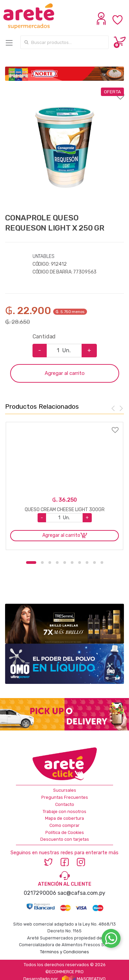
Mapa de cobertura (64, 818)
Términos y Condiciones (64, 952)
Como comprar (64, 825)
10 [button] (102, 563)
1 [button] (31, 563)
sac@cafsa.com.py (81, 893)
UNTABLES (44, 256)
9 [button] (94, 563)
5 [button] (65, 563)
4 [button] (57, 563)
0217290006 (40, 893)
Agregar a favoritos (64, 92)
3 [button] (50, 563)
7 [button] (80, 563)
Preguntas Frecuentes (65, 797)
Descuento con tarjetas (65, 839)
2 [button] (42, 563)
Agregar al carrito (65, 373)
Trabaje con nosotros (64, 811)
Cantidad (44, 337)
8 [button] (87, 563)
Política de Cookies (65, 832)
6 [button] (72, 563)
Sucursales (65, 790)
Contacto (65, 804)
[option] (64, 147)
